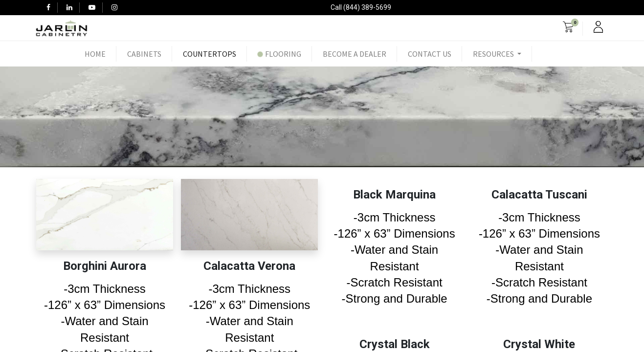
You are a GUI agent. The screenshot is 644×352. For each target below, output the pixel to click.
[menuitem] (95, 54)
